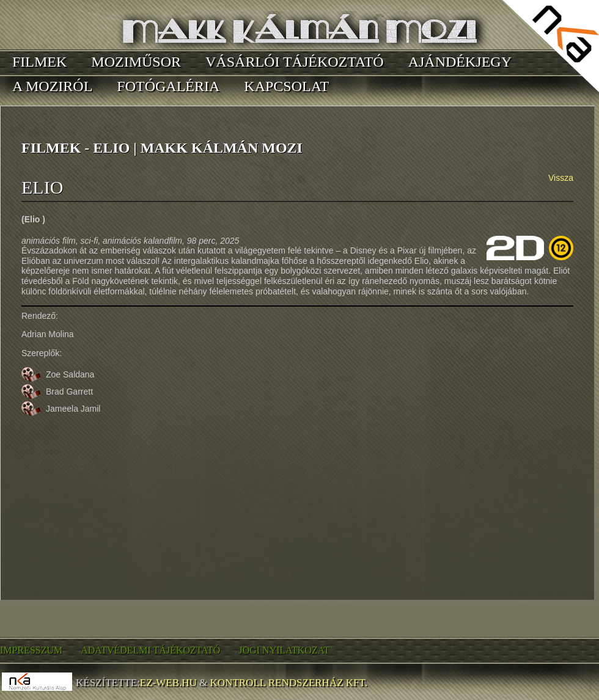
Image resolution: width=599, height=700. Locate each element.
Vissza (561, 178)
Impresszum (31, 650)
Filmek (39, 62)
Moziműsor (136, 62)
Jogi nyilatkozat (284, 650)
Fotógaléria (168, 86)
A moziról (52, 86)
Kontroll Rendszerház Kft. (289, 683)
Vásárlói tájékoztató (295, 62)
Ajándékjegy (460, 62)
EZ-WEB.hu (168, 683)
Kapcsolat (286, 86)
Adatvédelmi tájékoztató (150, 650)
